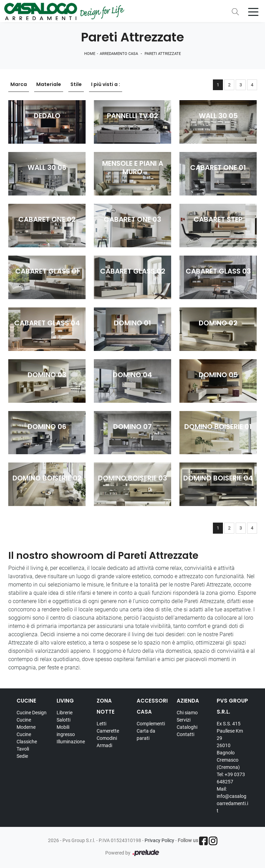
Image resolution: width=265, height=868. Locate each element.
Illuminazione (71, 742)
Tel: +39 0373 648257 (231, 778)
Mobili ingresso (66, 731)
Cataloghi (187, 727)
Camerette (108, 731)
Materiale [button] (49, 85)
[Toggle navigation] (253, 11)
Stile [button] (76, 85)
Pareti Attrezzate (163, 54)
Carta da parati (146, 735)
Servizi (184, 720)
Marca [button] (19, 85)
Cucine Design (32, 713)
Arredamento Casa (119, 54)
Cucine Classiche (27, 738)
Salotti (63, 720)
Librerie (65, 713)
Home (90, 54)
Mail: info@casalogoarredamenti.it (232, 800)
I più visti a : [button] (106, 85)
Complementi (151, 724)
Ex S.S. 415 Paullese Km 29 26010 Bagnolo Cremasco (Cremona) (230, 745)
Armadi (104, 745)
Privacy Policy (159, 840)
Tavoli (23, 749)
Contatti (185, 734)
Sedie (22, 756)
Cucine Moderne (26, 723)
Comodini (107, 738)
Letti (101, 724)
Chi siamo (187, 713)
